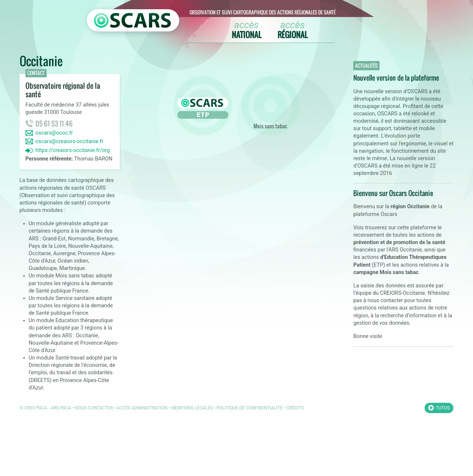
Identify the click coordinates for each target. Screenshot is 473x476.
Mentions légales (192, 408)
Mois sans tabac (270, 106)
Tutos (443, 408)
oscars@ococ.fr (54, 133)
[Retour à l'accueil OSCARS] (133, 20)
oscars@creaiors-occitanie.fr (69, 141)
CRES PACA (36, 408)
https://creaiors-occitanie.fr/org (73, 150)
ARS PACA (61, 408)
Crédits (295, 408)
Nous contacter (94, 408)
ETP (203, 106)
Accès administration (142, 408)
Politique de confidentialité (250, 408)
